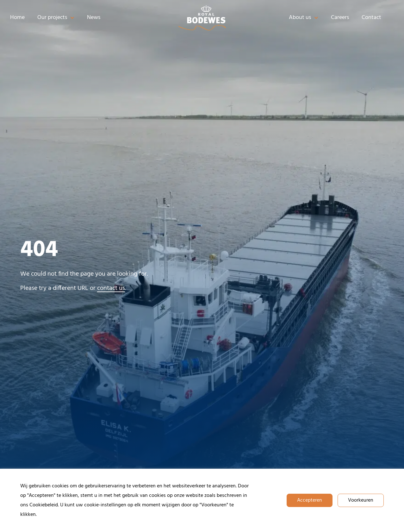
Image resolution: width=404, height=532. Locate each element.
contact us (111, 288)
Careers (340, 18)
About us (304, 18)
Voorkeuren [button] (361, 500)
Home (17, 18)
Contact (371, 18)
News (94, 18)
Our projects (56, 18)
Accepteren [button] (310, 500)
